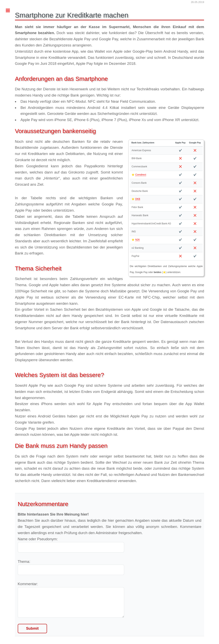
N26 (137, 240)
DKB (138, 199)
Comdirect (141, 175)
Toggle (10, 10)
